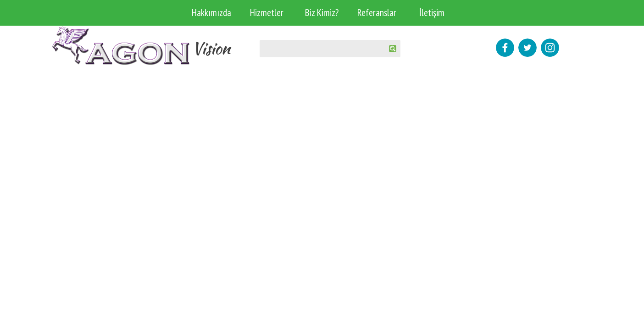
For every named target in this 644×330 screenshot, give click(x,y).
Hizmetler (267, 12)
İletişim (432, 12)
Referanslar (377, 12)
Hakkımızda (211, 12)
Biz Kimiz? (322, 12)
